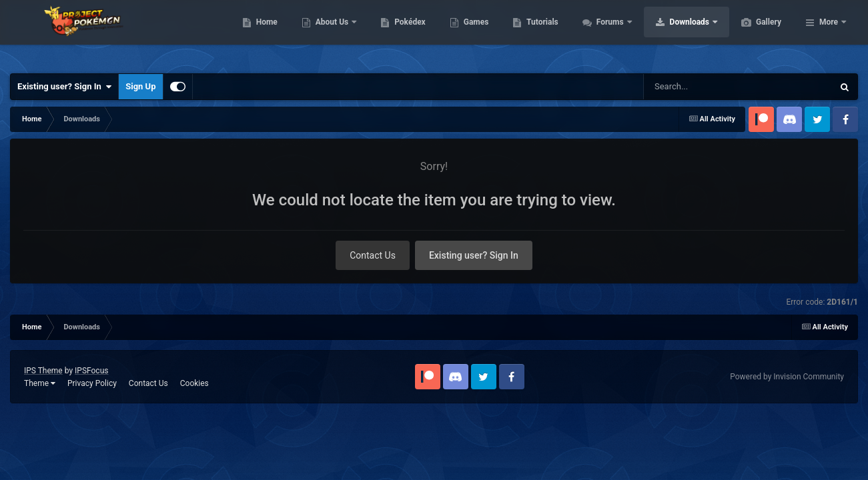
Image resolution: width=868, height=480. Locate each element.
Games (539, 33)
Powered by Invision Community (787, 377)
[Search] (717, 87)
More (829, 33)
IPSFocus (91, 371)
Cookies (194, 383)
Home (330, 33)
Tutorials (605, 33)
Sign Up (140, 86)
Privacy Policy (92, 383)
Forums (674, 33)
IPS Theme (43, 371)
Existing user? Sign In (64, 87)
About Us (396, 33)
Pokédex (473, 33)
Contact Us (373, 255)
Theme (40, 383)
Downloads (754, 33)
